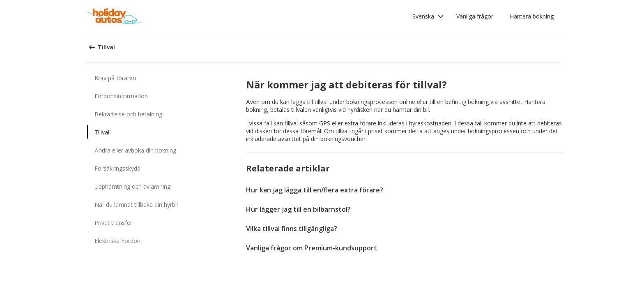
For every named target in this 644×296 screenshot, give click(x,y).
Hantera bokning (532, 16)
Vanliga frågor (475, 16)
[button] (428, 16)
